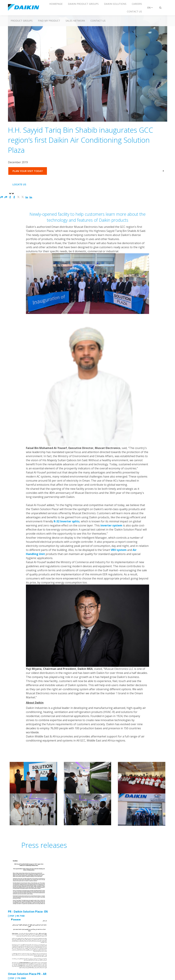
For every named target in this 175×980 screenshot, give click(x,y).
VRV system (119, 550)
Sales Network (75, 21)
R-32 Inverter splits (67, 521)
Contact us (98, 21)
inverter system (111, 525)
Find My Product (49, 21)
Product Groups (22, 21)
